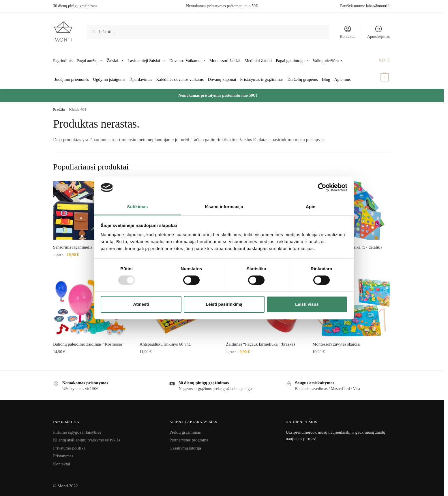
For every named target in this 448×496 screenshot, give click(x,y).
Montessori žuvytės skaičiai (337, 341)
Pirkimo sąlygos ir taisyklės (77, 429)
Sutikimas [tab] (138, 207)
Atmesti (141, 304)
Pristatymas (63, 453)
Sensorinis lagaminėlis (73, 244)
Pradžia (59, 106)
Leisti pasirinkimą (224, 304)
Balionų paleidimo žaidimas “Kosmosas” (89, 341)
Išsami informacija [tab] (224, 207)
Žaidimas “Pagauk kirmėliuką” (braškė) (260, 341)
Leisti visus (307, 304)
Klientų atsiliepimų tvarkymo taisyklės (87, 437)
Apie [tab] (311, 207)
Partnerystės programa (189, 437)
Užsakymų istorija (185, 445)
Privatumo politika (69, 445)
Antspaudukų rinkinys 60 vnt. (165, 341)
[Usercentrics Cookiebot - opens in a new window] (322, 188)
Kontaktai (347, 32)
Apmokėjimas (379, 32)
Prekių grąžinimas (185, 429)
